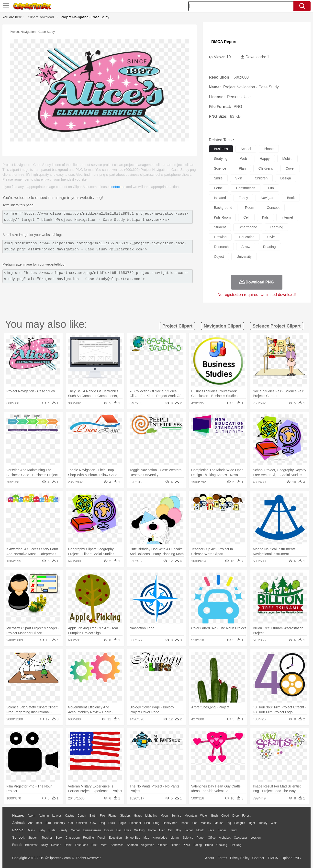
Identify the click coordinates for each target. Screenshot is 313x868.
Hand (233, 830)
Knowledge (160, 838)
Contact (258, 858)
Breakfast (31, 845)
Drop (235, 816)
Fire (102, 816)
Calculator (241, 838)
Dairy (44, 845)
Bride (52, 830)
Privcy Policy (240, 858)
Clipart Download (41, 17)
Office (212, 838)
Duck (112, 823)
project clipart (177, 326)
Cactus (70, 816)
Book (59, 838)
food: (17, 845)
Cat (71, 823)
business (221, 149)
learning (277, 227)
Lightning (151, 816)
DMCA (273, 858)
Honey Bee (170, 823)
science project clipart (277, 326)
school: (18, 837)
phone (269, 149)
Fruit (94, 845)
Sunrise (176, 816)
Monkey (206, 823)
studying (221, 159)
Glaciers (125, 816)
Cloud (225, 816)
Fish (147, 823)
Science (188, 838)
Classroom (73, 838)
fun (271, 188)
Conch (82, 816)
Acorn (31, 816)
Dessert (56, 845)
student (220, 227)
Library (175, 838)
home (152, 830)
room (250, 208)
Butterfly (60, 823)
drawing (220, 237)
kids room (222, 217)
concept (273, 208)
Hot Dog (236, 845)
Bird (48, 823)
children (261, 178)
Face (211, 830)
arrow (246, 247)
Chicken (82, 823)
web (243, 159)
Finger (222, 830)
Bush (215, 816)
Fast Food (81, 845)
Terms (223, 858)
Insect (185, 823)
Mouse (219, 823)
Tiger (252, 823)
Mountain (191, 816)
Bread (209, 845)
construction (246, 188)
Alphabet (225, 838)
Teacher (47, 838)
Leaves (57, 816)
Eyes (128, 830)
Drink (68, 845)
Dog (102, 823)
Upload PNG (291, 858)
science (220, 168)
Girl (170, 830)
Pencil (101, 838)
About (210, 858)
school (246, 149)
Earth (93, 816)
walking (139, 830)
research (221, 247)
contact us (117, 187)
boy (179, 830)
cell (246, 217)
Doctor (109, 830)
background (223, 208)
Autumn (44, 816)
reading (269, 247)
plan (242, 168)
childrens (266, 168)
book (291, 198)
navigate (267, 198)
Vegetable (148, 845)
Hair (162, 830)
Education (115, 838)
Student (33, 838)
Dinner (175, 845)
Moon (164, 816)
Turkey (263, 823)
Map (146, 838)
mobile (287, 159)
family (63, 830)
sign (239, 178)
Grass (138, 816)
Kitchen (163, 845)
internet (287, 217)
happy (265, 159)
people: (18, 830)
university (244, 257)
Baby (42, 830)
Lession (255, 838)
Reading (89, 838)
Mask (31, 830)
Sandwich (117, 845)
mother (75, 830)
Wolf (274, 823)
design (286, 178)
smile (218, 178)
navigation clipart (223, 326)
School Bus (133, 838)
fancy (243, 198)
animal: (18, 823)
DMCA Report (224, 42)
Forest (246, 816)
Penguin (240, 823)
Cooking (222, 845)
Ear (119, 830)
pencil (219, 188)
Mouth (200, 830)
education (247, 237)
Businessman (92, 830)
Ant (30, 823)
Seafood (132, 845)
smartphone (248, 227)
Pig (229, 823)
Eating (198, 845)
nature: (18, 815)
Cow (93, 823)
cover (290, 168)
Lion (195, 823)
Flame (112, 816)
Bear (39, 823)
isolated (220, 198)
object (219, 257)
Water (204, 816)
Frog (156, 823)
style (271, 237)
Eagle (122, 823)
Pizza (186, 845)
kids (265, 217)
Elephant (135, 823)
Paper (201, 838)
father (189, 830)
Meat (104, 845)
